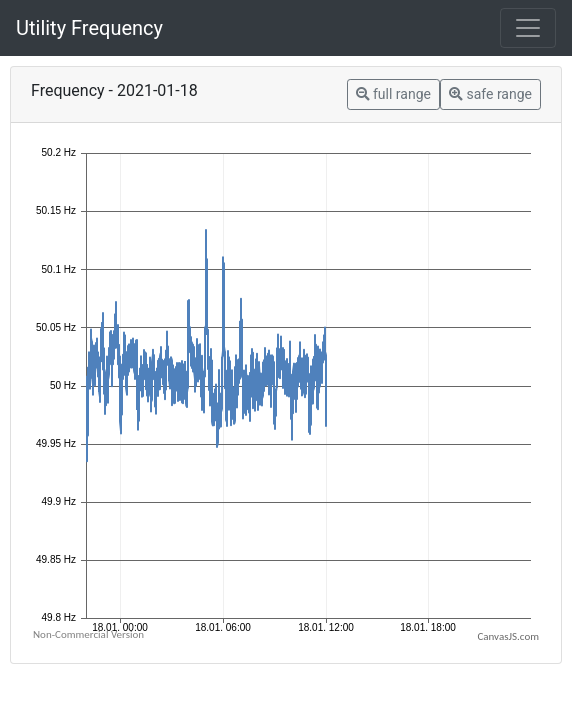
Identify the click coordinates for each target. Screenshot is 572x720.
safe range (490, 94)
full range (393, 94)
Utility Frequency (89, 28)
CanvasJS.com (508, 636)
